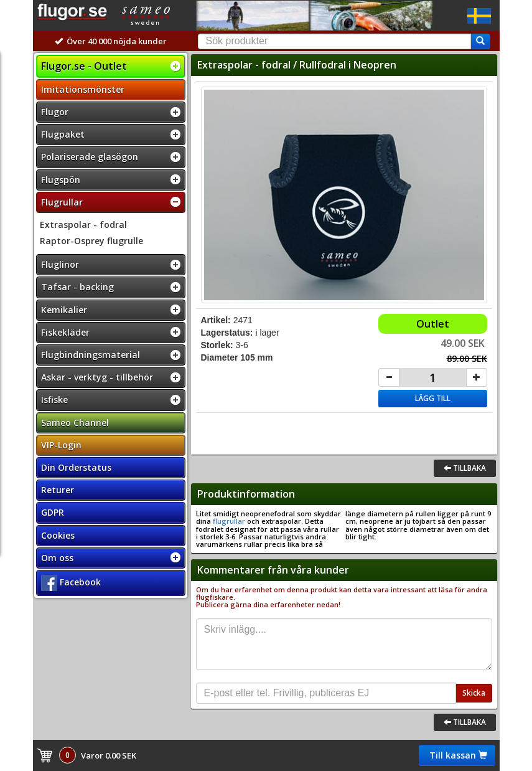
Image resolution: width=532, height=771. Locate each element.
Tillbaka (465, 468)
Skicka (474, 693)
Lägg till (433, 398)
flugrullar (229, 521)
